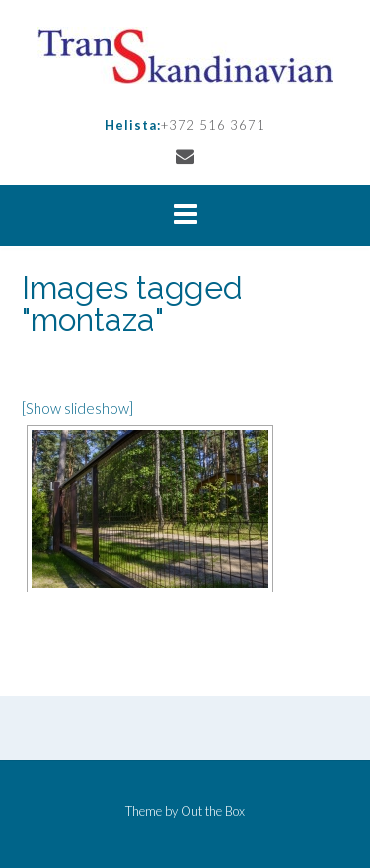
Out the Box (213, 811)
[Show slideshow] (77, 408)
